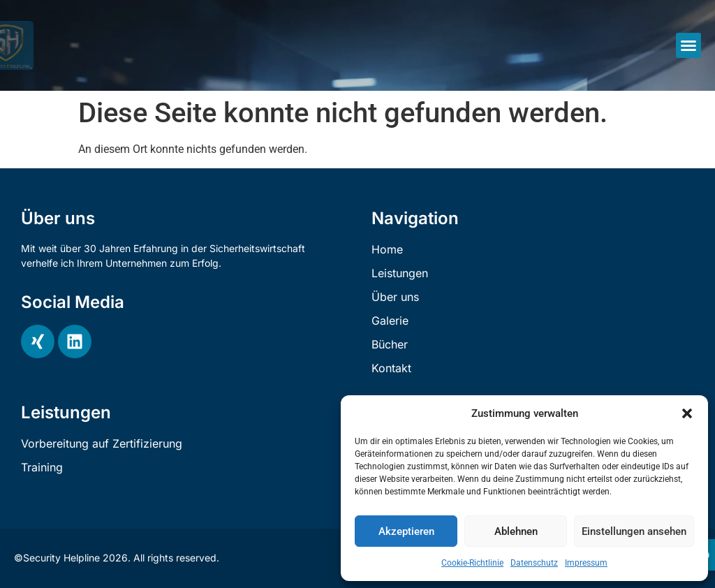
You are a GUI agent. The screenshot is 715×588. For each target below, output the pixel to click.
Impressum (586, 563)
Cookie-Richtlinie (472, 563)
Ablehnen (516, 531)
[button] (687, 413)
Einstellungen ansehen (634, 531)
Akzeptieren (406, 531)
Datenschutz (534, 563)
